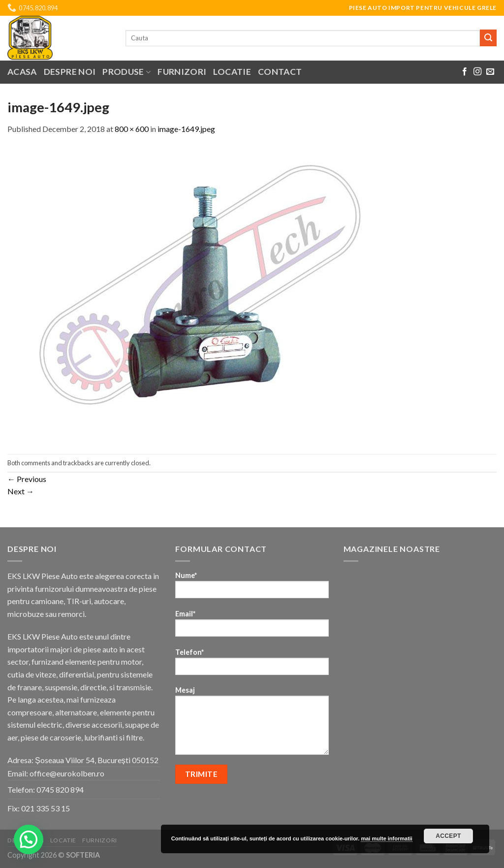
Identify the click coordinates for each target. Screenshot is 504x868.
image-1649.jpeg (186, 129)
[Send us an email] (490, 72)
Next (21, 491)
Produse (126, 72)
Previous (27, 479)
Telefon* (252, 665)
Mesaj (252, 724)
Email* (252, 627)
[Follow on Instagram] (477, 72)
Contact (280, 72)
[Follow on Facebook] (465, 72)
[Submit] (488, 38)
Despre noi (70, 72)
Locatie (232, 72)
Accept (448, 836)
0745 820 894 (60, 789)
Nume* (252, 588)
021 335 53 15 (46, 808)
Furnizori (182, 72)
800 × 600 (132, 129)
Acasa (22, 72)
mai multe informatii (387, 838)
